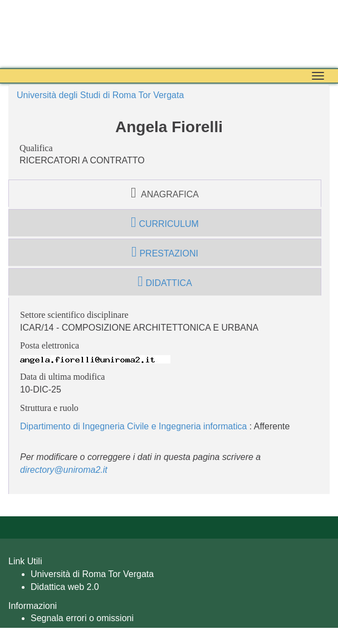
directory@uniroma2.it (64, 470)
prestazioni (165, 252)
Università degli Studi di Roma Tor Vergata (100, 95)
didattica (165, 282)
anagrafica (165, 193)
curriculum (165, 222)
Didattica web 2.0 (65, 587)
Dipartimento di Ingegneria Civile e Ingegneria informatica (133, 426)
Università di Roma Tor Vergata (92, 574)
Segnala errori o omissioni (82, 618)
